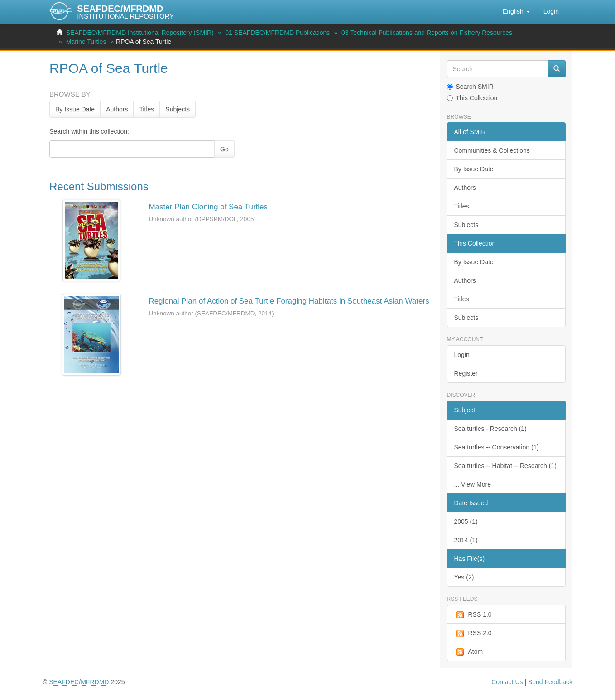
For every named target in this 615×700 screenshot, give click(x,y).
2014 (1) (466, 540)
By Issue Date (75, 109)
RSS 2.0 (473, 633)
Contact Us (507, 682)
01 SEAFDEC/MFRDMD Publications (277, 33)
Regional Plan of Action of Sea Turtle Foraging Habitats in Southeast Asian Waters (289, 301)
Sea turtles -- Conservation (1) (497, 447)
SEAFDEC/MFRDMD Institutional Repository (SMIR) (140, 33)
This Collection (472, 98)
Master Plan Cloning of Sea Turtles (208, 207)
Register (466, 373)
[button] (516, 11)
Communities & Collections (492, 150)
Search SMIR (470, 87)
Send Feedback (550, 682)
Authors (117, 109)
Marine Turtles (86, 42)
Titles (147, 109)
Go (224, 149)
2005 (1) (466, 521)
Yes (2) (464, 577)
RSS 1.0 (473, 615)
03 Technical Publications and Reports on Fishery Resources (427, 33)
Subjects (178, 109)
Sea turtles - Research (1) (490, 429)
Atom (469, 652)
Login (462, 355)
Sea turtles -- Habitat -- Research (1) (505, 466)
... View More (473, 484)
